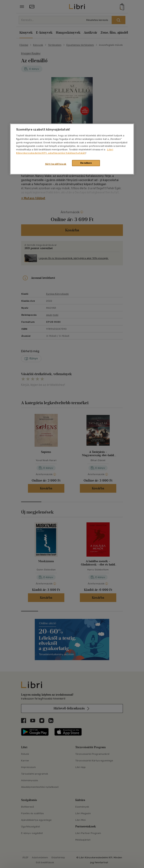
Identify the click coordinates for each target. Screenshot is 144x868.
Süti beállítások (56, 164)
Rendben (86, 163)
